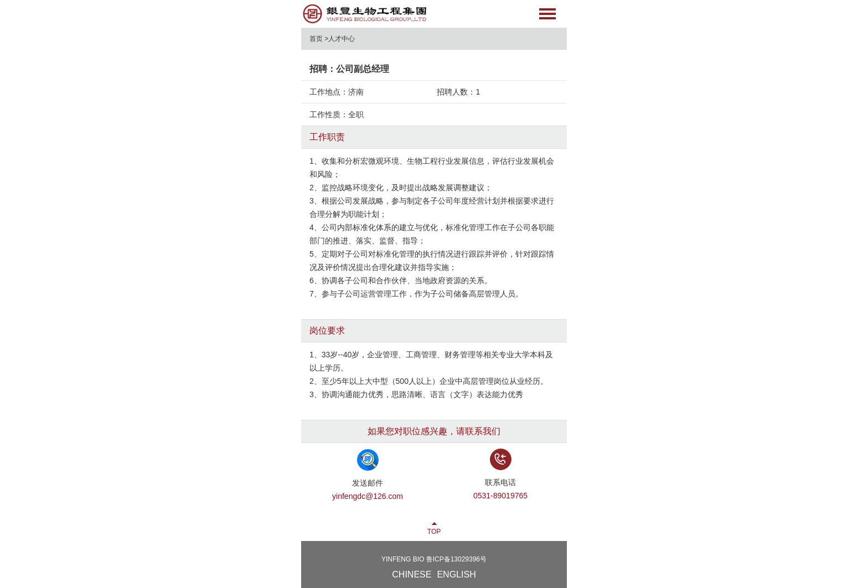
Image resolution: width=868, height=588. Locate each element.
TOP (434, 532)
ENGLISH (456, 574)
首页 (316, 39)
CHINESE (412, 574)
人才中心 (342, 39)
